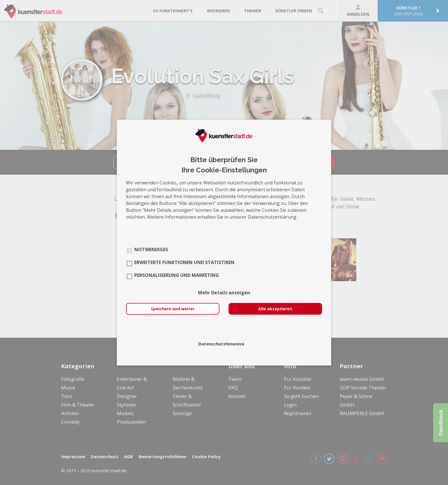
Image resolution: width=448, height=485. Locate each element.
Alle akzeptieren (275, 309)
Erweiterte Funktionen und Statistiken (184, 262)
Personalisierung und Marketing (177, 275)
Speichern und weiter (173, 309)
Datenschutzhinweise (221, 344)
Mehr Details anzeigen (224, 293)
